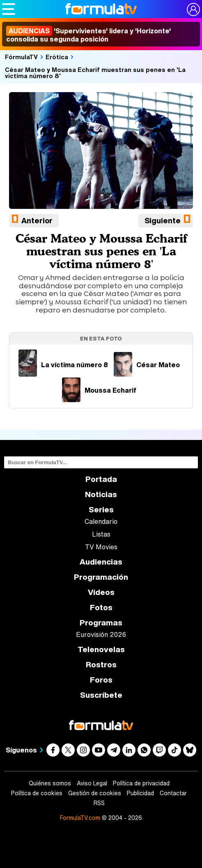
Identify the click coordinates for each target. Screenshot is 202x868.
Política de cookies (37, 793)
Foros (101, 680)
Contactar (173, 793)
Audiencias (101, 562)
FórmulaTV (21, 57)
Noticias (101, 494)
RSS (99, 803)
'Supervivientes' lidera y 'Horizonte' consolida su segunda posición (88, 35)
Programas (101, 623)
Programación (101, 577)
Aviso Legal (92, 783)
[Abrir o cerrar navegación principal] (9, 9)
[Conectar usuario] (193, 9)
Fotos (101, 608)
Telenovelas (101, 649)
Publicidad (140, 793)
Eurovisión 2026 (101, 634)
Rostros (101, 665)
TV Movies (101, 547)
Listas (101, 534)
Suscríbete (101, 695)
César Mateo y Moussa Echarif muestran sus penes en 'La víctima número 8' (95, 73)
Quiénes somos (50, 783)
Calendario (101, 521)
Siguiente (163, 220)
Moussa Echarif (99, 390)
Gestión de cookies (95, 793)
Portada (101, 479)
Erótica (57, 57)
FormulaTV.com (80, 818)
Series (101, 510)
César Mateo (147, 365)
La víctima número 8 (63, 365)
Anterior (37, 220)
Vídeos (101, 592)
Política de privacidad (141, 783)
